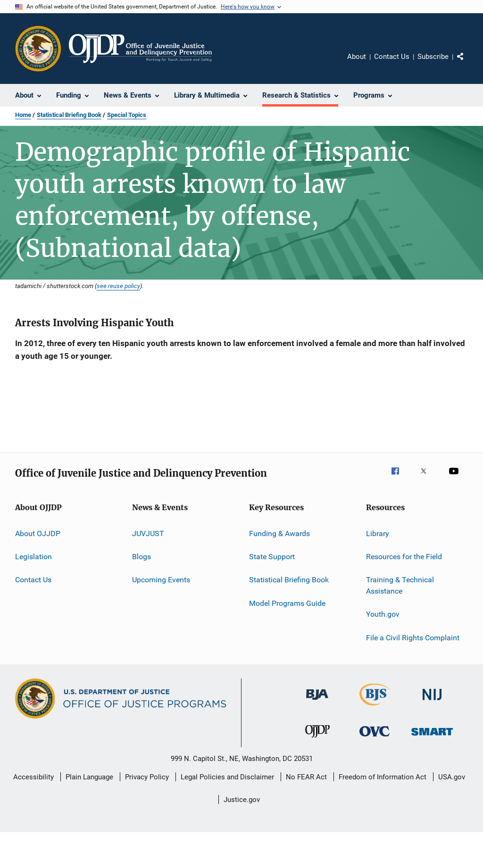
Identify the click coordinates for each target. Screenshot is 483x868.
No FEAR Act (306, 777)
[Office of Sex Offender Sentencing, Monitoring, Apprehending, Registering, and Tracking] (432, 737)
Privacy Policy (147, 777)
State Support (272, 557)
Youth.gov (383, 614)
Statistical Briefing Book (69, 115)
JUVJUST (148, 533)
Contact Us (392, 57)
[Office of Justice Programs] (38, 49)
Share (468, 63)
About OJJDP (38, 533)
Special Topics (127, 115)
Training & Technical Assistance (400, 585)
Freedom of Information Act (383, 777)
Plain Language (89, 777)
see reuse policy (118, 286)
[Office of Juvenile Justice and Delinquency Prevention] (317, 739)
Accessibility (33, 777)
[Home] (140, 49)
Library (378, 533)
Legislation (33, 557)
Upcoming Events (161, 580)
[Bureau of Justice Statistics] (375, 707)
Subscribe (433, 57)
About (357, 57)
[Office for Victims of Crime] (375, 738)
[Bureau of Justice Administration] (317, 702)
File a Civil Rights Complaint (413, 638)
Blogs (142, 557)
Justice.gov (242, 800)
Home (23, 115)
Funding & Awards (279, 533)
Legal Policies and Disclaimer (227, 777)
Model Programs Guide (287, 603)
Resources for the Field (404, 557)
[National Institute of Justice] (432, 702)
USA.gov (452, 777)
